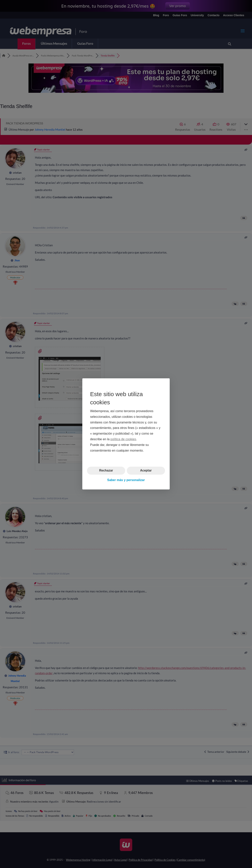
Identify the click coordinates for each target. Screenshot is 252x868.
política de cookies (123, 439)
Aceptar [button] (146, 471)
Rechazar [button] (106, 471)
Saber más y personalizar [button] (126, 480)
